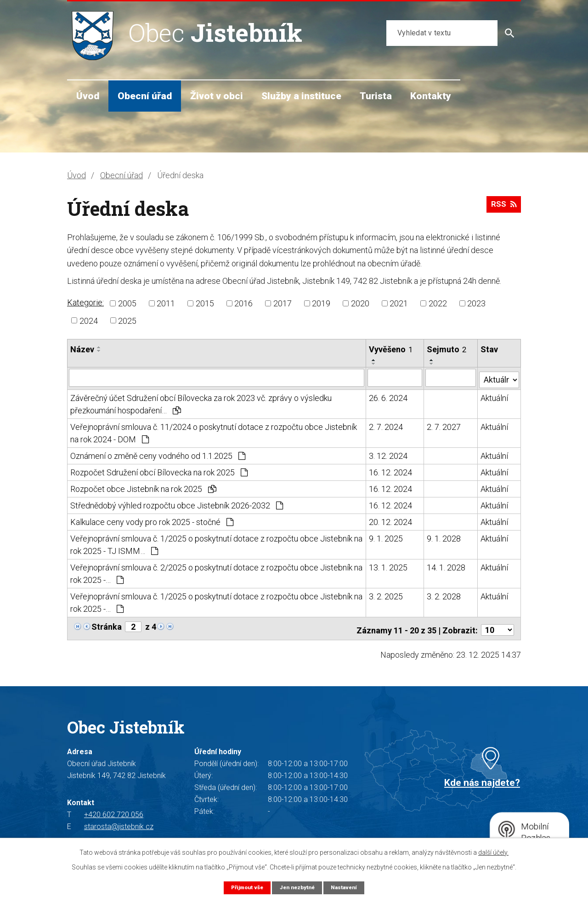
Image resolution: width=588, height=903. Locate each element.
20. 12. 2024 (391, 520)
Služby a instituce (301, 96)
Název (82, 349)
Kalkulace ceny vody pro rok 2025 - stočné (152, 520)
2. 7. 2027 (444, 425)
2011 (166, 303)
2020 (360, 303)
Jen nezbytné (297, 887)
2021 (399, 303)
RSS (502, 207)
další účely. (493, 852)
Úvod (88, 96)
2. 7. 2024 (386, 425)
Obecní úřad (145, 96)
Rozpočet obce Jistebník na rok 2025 (143, 487)
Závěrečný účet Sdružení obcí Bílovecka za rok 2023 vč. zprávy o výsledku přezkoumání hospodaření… (201, 402)
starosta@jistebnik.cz (119, 822)
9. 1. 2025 (386, 537)
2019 (321, 303)
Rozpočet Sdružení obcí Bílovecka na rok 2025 (159, 471)
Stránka (107, 625)
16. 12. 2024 (391, 471)
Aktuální (494, 396)
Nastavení (348, 887)
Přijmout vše (243, 887)
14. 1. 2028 (447, 566)
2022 (438, 303)
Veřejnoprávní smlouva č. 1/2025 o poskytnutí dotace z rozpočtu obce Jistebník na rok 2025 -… (216, 601)
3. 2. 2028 (444, 595)
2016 (243, 303)
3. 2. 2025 (386, 595)
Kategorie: (85, 302)
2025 (127, 320)
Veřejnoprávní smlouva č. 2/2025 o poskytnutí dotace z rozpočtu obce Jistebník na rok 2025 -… (216, 572)
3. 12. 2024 (389, 454)
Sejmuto (447, 349)
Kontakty (431, 96)
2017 (283, 303)
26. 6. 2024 (389, 396)
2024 (89, 320)
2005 (127, 303)
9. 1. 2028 (444, 537)
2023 (476, 303)
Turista (376, 96)
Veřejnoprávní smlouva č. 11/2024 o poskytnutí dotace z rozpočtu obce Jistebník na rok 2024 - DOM (214, 431)
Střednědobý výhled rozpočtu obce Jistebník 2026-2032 (177, 504)
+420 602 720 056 (114, 810)
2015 (205, 303)
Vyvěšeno (391, 349)
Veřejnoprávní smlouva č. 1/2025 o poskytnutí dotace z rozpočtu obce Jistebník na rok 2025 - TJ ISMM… (216, 543)
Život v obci (217, 96)
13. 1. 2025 (389, 566)
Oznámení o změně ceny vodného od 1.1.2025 (158, 454)
